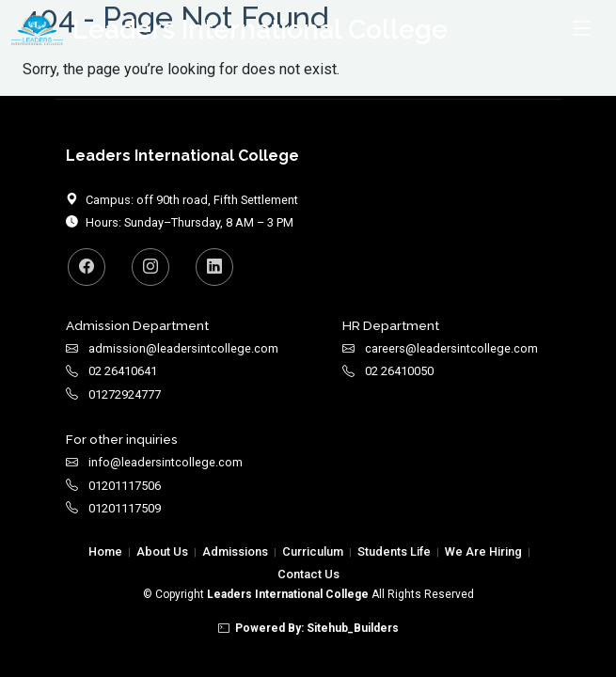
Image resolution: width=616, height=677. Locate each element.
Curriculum (313, 551)
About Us (162, 551)
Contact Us (308, 574)
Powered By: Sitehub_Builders (308, 628)
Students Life (394, 551)
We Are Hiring (483, 551)
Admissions (235, 551)
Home (105, 551)
